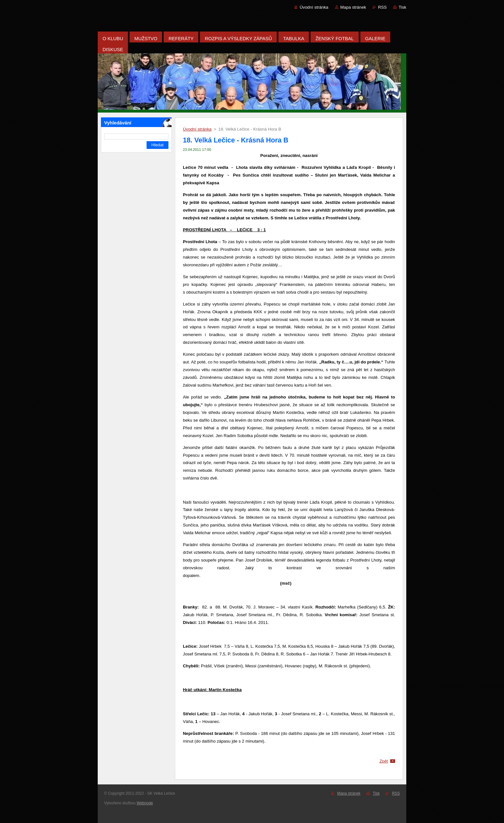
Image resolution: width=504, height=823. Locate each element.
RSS (382, 7)
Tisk (402, 7)
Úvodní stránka (314, 7)
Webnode (145, 803)
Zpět (384, 761)
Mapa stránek (353, 7)
